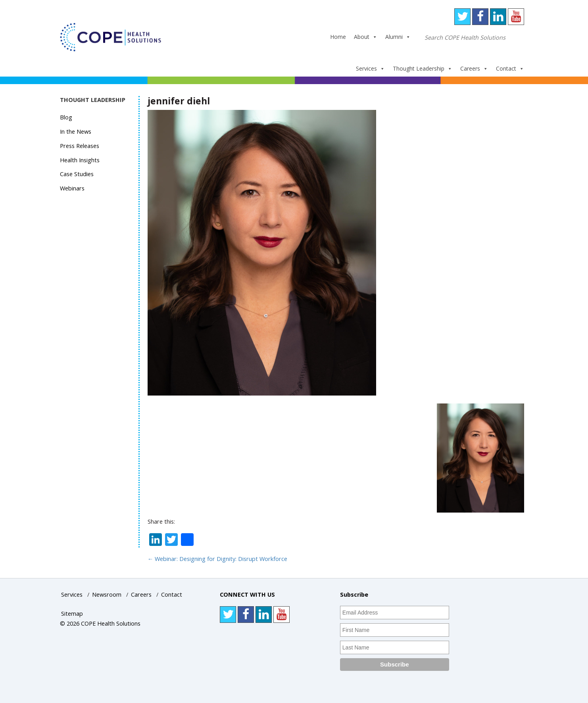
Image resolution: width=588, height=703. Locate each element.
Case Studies (77, 174)
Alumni (398, 37)
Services (370, 68)
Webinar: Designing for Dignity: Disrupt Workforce (218, 559)
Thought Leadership (423, 68)
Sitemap (72, 614)
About (366, 37)
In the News (76, 132)
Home (338, 37)
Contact (510, 68)
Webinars (72, 188)
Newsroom (107, 594)
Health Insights (80, 160)
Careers (474, 68)
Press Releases (80, 146)
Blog (66, 117)
